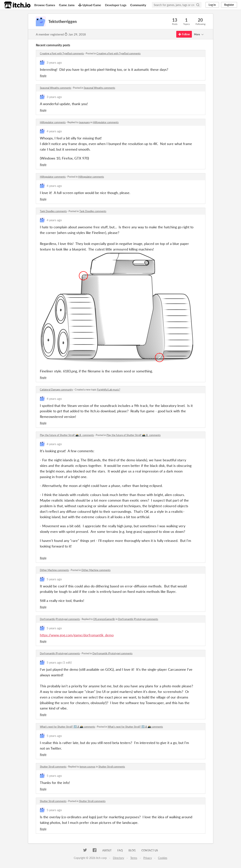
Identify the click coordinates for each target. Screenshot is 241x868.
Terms (134, 858)
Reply (43, 76)
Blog (132, 850)
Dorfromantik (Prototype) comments (60, 619)
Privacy (148, 858)
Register (229, 5)
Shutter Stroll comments (53, 767)
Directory (118, 858)
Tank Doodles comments (53, 211)
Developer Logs (116, 5)
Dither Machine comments (54, 570)
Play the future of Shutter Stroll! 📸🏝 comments (67, 435)
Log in (212, 5)
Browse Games (45, 5)
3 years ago (54, 62)
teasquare (84, 122)
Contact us (150, 850)
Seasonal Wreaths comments (56, 88)
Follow (184, 34)
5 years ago (54, 579)
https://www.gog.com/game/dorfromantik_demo (77, 635)
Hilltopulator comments (53, 122)
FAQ (120, 850)
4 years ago (54, 131)
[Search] (198, 5)
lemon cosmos (88, 767)
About (107, 850)
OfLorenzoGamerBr (104, 619)
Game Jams (67, 5)
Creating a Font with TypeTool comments (62, 53)
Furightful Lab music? (109, 390)
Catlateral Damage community (56, 390)
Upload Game (90, 5)
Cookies (163, 858)
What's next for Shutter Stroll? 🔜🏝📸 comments (68, 727)
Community (138, 5)
